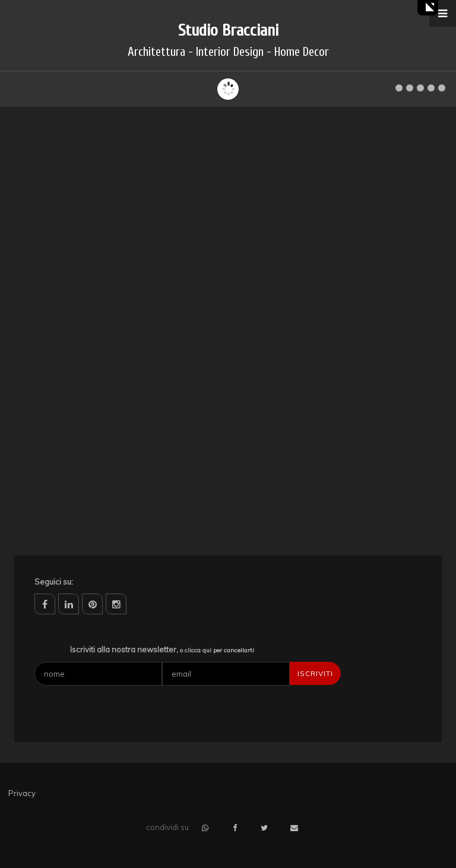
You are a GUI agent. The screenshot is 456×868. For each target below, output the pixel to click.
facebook (45, 604)
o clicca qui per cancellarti (217, 650)
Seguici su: (54, 582)
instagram (116, 604)
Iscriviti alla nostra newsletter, (162, 649)
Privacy (22, 793)
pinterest (92, 604)
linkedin (69, 604)
